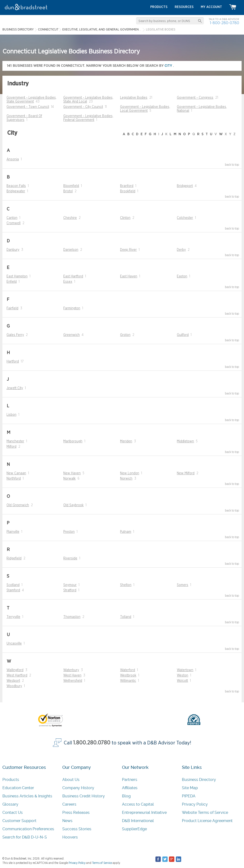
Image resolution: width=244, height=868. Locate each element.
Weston (183, 675)
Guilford (183, 335)
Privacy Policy (195, 804)
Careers (69, 804)
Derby (181, 250)
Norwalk (69, 479)
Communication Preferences (28, 829)
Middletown (185, 441)
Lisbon (11, 415)
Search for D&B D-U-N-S (25, 837)
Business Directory (199, 780)
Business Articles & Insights (27, 796)
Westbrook (128, 675)
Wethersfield (73, 681)
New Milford (186, 473)
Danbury (13, 250)
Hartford (13, 362)
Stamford (13, 590)
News (67, 821)
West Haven (72, 675)
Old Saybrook (73, 505)
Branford (127, 186)
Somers (183, 585)
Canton (12, 218)
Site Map (190, 788)
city (169, 66)
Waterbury (71, 670)
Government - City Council (83, 107)
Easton (182, 276)
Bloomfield (71, 186)
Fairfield (12, 308)
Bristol (68, 191)
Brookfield (128, 191)
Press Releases (76, 812)
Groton (125, 335)
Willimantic (128, 681)
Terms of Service (102, 863)
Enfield (12, 282)
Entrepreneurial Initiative (144, 812)
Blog (126, 796)
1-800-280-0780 (224, 23)
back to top (232, 165)
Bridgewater (16, 191)
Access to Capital (138, 804)
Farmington (72, 308)
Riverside (70, 558)
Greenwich (72, 335)
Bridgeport (185, 186)
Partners (130, 780)
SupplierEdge (134, 829)
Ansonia (13, 159)
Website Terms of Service (205, 812)
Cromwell (14, 223)
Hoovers (70, 837)
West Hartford (17, 675)
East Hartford (73, 276)
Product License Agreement (207, 821)
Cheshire (70, 218)
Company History (78, 788)
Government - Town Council (28, 107)
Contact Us (13, 812)
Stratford (70, 590)
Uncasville (14, 644)
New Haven (72, 473)
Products (11, 780)
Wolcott (182, 681)
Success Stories (77, 829)
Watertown (185, 670)
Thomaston (72, 617)
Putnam (126, 532)
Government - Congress (195, 98)
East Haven (129, 276)
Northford (14, 479)
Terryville (13, 617)
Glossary (10, 804)
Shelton (126, 585)
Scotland (13, 585)
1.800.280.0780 (92, 743)
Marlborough (73, 441)
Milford (11, 447)
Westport (13, 681)
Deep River (128, 250)
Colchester (185, 218)
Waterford (128, 670)
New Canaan (16, 473)
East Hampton (17, 276)
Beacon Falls (16, 186)
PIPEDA (189, 796)
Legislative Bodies (134, 98)
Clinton (125, 218)
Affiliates (130, 788)
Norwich (126, 479)
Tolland (126, 617)
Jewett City (15, 388)
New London (130, 473)
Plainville (13, 532)
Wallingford (15, 670)
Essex (68, 282)
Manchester (15, 441)
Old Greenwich (18, 505)
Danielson (71, 250)
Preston (69, 532)
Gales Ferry (15, 335)
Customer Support (19, 821)
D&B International (138, 821)
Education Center (18, 788)
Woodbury (14, 686)
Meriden (126, 441)
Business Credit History (84, 796)
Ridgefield (14, 558)
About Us (71, 780)
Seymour (70, 585)
